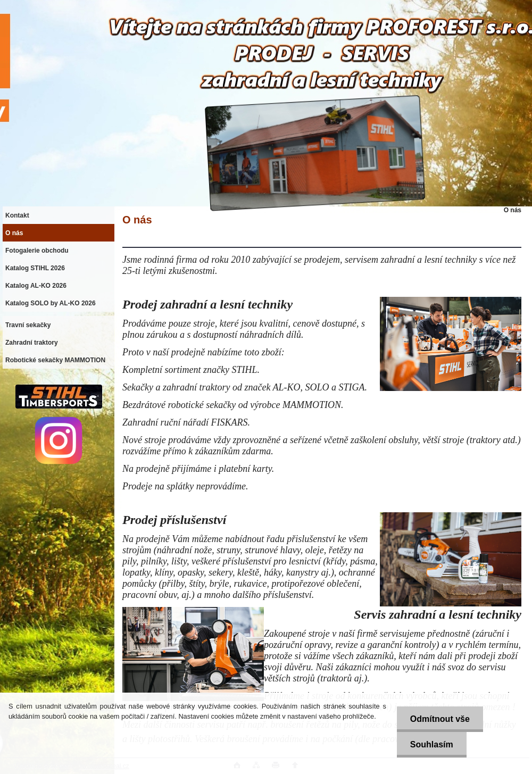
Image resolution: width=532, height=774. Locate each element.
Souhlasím (432, 744)
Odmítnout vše (440, 719)
